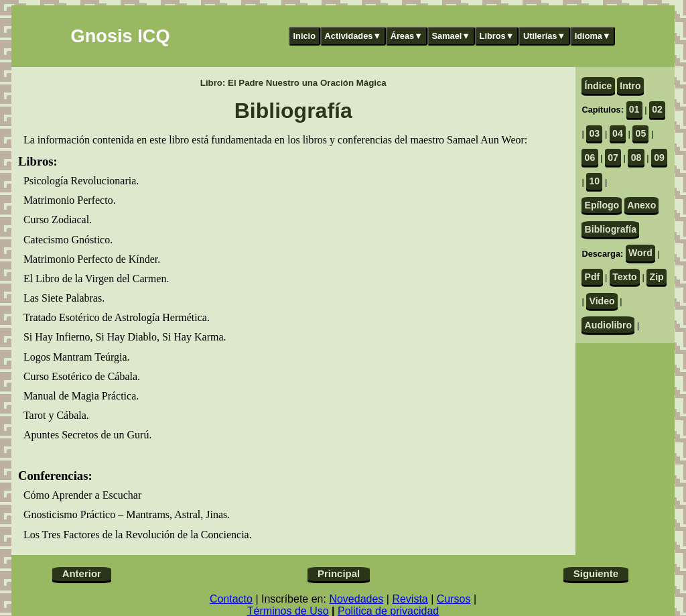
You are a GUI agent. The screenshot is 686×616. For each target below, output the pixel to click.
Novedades (356, 599)
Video (602, 301)
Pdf (593, 277)
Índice (599, 86)
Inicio (304, 36)
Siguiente (596, 573)
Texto (625, 277)
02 (657, 109)
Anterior (82, 573)
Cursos (454, 599)
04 (618, 133)
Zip (657, 277)
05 (641, 133)
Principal (339, 573)
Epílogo (602, 205)
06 (590, 158)
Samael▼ (451, 36)
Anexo (641, 205)
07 (613, 158)
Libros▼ (497, 36)
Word (640, 253)
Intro (630, 86)
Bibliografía (611, 229)
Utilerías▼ (544, 36)
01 (634, 109)
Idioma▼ (593, 36)
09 (659, 158)
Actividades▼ (353, 36)
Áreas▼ (407, 36)
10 (595, 181)
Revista (410, 599)
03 (595, 133)
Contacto (231, 599)
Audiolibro (608, 325)
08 (636, 158)
